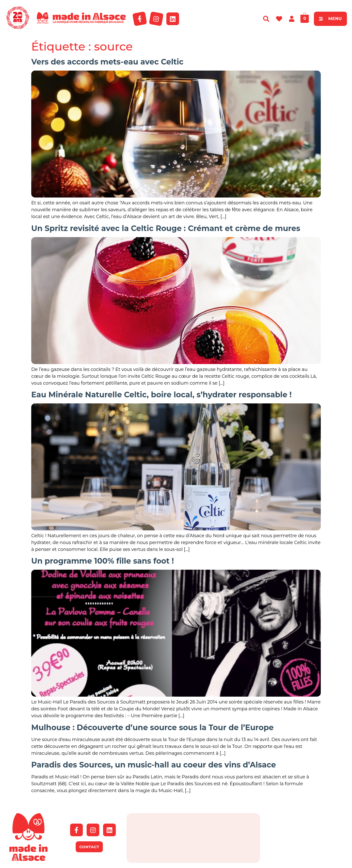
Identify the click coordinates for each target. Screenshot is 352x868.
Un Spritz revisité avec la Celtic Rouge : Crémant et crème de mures (166, 228)
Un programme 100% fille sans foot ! (103, 561)
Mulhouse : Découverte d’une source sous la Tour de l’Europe (153, 727)
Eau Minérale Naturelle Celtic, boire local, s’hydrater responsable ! (162, 395)
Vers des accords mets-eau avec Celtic (107, 62)
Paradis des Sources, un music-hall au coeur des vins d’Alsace (154, 765)
